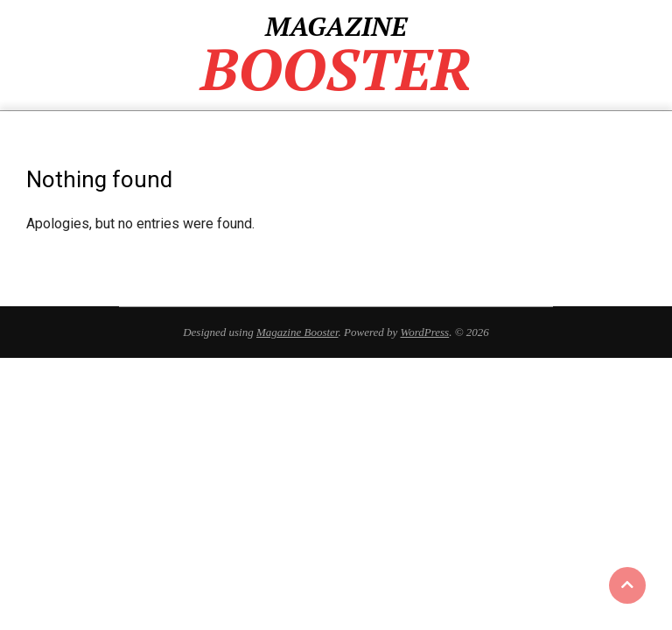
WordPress (425, 332)
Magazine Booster (297, 332)
